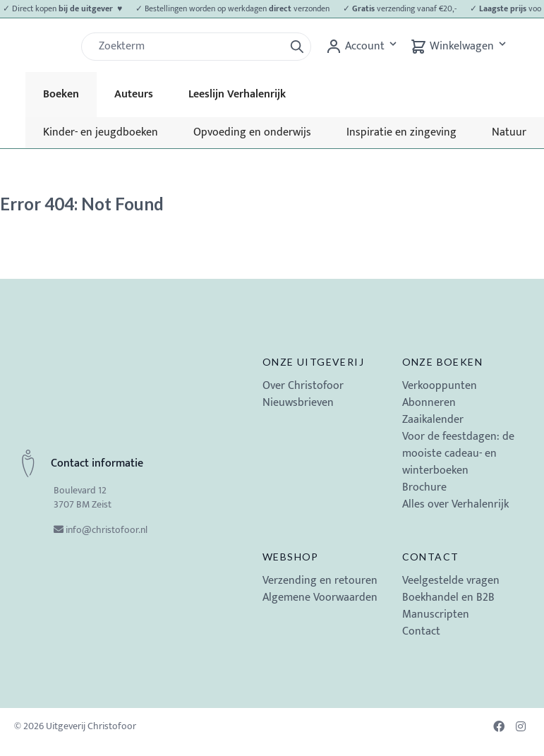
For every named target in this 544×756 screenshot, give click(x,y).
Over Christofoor (303, 386)
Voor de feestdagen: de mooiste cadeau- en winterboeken (458, 454)
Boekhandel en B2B (448, 598)
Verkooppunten (440, 386)
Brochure (424, 487)
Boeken (61, 94)
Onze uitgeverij (313, 362)
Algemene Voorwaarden (320, 598)
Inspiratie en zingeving (401, 132)
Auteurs (134, 94)
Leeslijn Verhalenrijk (237, 94)
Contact (431, 557)
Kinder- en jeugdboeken (101, 132)
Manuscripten (436, 614)
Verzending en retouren (320, 581)
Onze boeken (442, 362)
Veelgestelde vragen (451, 581)
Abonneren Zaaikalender (433, 411)
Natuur (509, 132)
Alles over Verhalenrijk (455, 504)
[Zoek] (188, 47)
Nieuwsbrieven (298, 403)
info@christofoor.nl (107, 530)
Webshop (291, 557)
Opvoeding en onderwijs (252, 132)
